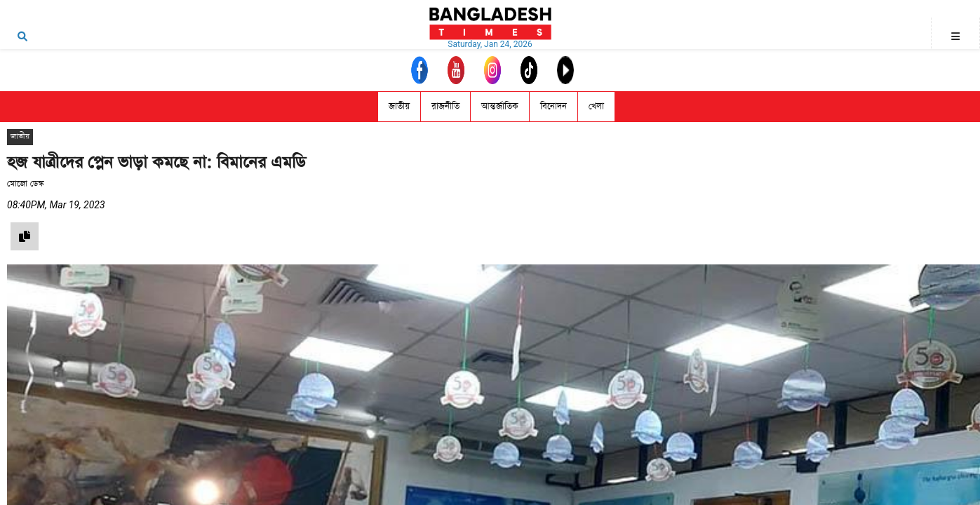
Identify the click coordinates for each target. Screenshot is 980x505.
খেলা (596, 106)
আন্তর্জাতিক (500, 106)
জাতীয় (20, 136)
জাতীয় (399, 106)
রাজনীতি (445, 106)
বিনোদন (553, 106)
